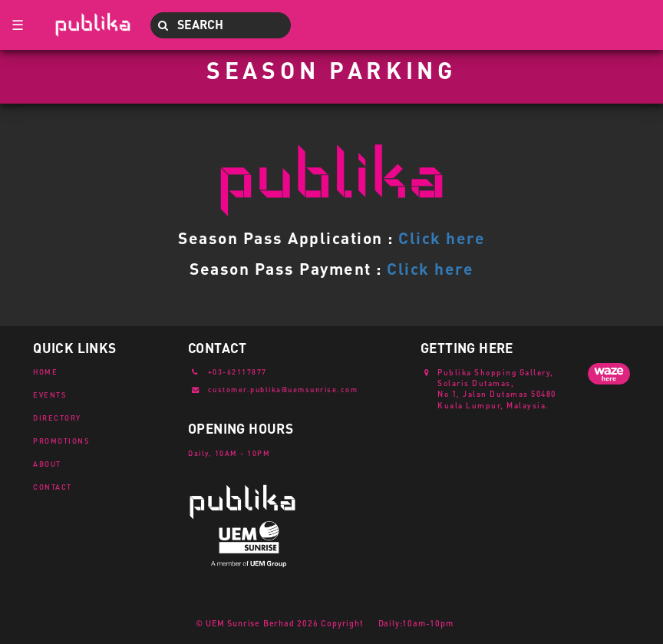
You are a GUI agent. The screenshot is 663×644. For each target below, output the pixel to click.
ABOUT (47, 464)
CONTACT (53, 487)
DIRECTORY (57, 418)
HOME (45, 372)
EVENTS (50, 395)
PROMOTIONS (61, 441)
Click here (442, 238)
